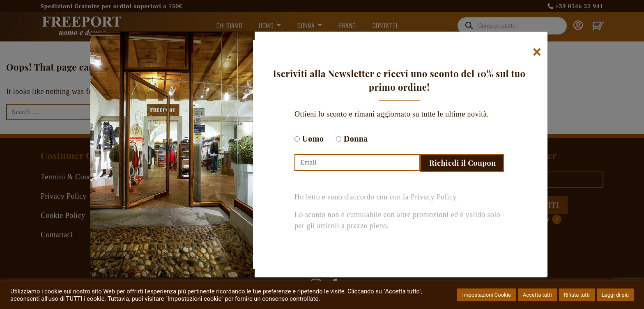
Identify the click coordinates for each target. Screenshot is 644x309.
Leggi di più (615, 295)
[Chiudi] (537, 52)
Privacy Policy (434, 197)
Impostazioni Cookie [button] (486, 295)
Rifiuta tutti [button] (577, 295)
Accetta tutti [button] (537, 295)
